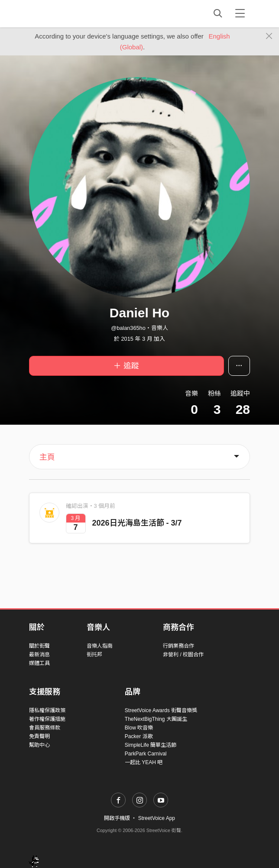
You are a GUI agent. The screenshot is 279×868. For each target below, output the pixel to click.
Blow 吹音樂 (139, 728)
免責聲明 (39, 736)
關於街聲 (39, 646)
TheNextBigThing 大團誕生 (156, 719)
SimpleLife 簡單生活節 (151, 745)
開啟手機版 (117, 818)
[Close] (269, 36)
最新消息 (39, 655)
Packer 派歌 (139, 736)
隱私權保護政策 (47, 710)
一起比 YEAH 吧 (144, 762)
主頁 (47, 457)
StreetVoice (65, 13)
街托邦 (94, 655)
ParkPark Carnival (146, 754)
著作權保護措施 (47, 719)
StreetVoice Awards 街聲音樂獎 (161, 710)
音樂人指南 (100, 646)
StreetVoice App (157, 818)
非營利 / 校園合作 (183, 655)
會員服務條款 (45, 728)
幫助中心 (39, 745)
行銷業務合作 (178, 646)
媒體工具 (39, 663)
